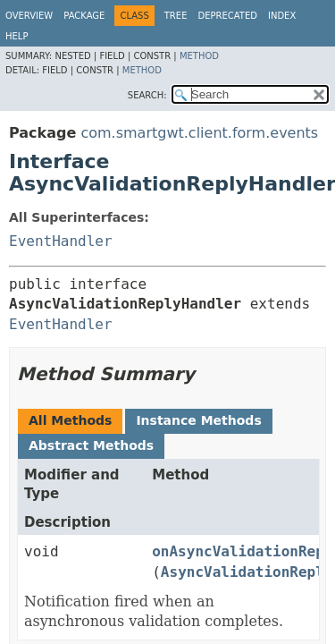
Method (199, 56)
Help (17, 36)
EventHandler (61, 241)
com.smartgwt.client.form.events (199, 133)
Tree (176, 16)
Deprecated (227, 16)
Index (282, 16)
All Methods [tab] (70, 420)
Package (84, 16)
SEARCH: (147, 95)
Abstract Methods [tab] (91, 445)
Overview (29, 16)
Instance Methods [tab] (198, 420)
